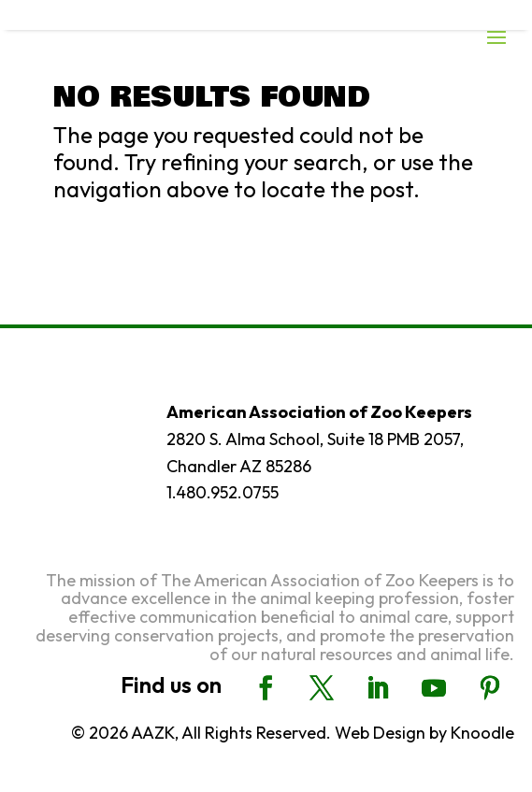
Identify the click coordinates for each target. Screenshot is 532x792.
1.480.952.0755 (223, 492)
